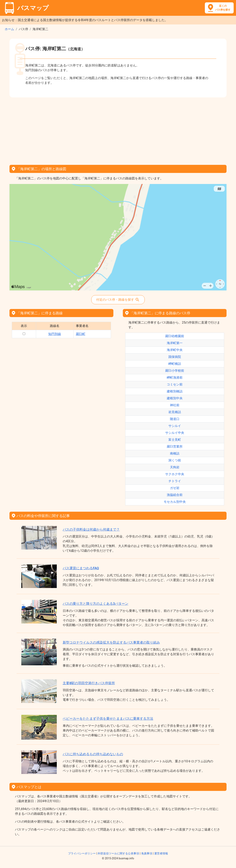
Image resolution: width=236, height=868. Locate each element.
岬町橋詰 (175, 364)
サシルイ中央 (175, 433)
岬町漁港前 (175, 378)
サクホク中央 (175, 474)
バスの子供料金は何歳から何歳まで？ (91, 529)
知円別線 (55, 334)
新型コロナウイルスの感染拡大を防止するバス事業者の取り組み (111, 642)
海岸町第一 (175, 343)
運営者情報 (161, 853)
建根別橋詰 (175, 391)
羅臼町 (81, 334)
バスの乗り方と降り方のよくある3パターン (96, 604)
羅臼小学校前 (175, 371)
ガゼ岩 (175, 488)
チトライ (175, 481)
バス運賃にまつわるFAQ (81, 568)
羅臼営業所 (175, 447)
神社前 (175, 405)
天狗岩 (175, 467)
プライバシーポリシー (82, 853)
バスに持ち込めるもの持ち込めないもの (93, 754)
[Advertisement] (118, 130)
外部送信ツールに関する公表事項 (118, 853)
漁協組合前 (175, 495)
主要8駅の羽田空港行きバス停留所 (89, 683)
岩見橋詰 (175, 412)
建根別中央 (175, 398)
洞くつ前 (175, 460)
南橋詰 (175, 453)
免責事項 (147, 853)
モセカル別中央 (175, 502)
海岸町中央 (175, 350)
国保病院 (175, 357)
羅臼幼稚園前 (175, 336)
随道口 (175, 419)
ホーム (9, 29)
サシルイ (175, 426)
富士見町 (175, 440)
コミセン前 (175, 384)
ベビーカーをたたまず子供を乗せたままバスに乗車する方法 (108, 719)
